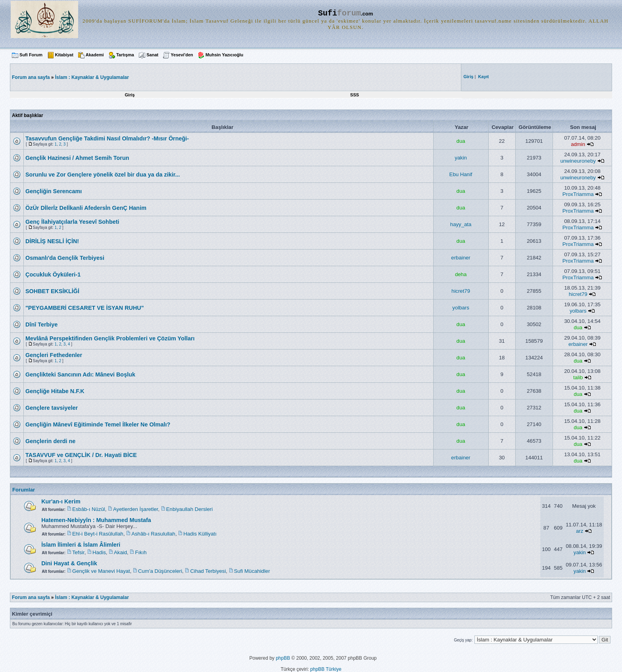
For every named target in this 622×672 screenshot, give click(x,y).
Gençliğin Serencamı (54, 191)
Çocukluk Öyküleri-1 (53, 275)
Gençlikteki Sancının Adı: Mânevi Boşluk (80, 374)
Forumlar (24, 490)
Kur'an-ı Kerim (61, 501)
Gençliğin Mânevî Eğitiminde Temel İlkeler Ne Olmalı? (98, 424)
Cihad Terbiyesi (208, 571)
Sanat (152, 55)
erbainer (461, 258)
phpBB (283, 658)
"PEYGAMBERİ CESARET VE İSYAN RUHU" (85, 308)
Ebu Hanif (461, 174)
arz (580, 531)
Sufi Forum (31, 55)
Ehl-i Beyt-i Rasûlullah (98, 534)
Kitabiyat (64, 55)
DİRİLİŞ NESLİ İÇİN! (52, 241)
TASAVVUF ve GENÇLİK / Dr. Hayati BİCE (81, 455)
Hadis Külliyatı (200, 534)
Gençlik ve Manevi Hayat (101, 571)
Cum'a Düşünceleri (160, 571)
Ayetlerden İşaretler (135, 509)
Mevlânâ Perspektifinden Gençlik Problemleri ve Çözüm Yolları (110, 338)
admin (578, 144)
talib (578, 377)
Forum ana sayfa (31, 597)
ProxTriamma (578, 194)
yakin (461, 158)
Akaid (120, 552)
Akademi (95, 55)
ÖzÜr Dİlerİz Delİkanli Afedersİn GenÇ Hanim (86, 208)
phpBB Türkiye (326, 669)
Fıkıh (141, 552)
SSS (355, 95)
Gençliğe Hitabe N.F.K (55, 391)
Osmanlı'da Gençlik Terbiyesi (65, 258)
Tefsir (78, 552)
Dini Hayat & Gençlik (69, 563)
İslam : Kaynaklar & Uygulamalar (92, 77)
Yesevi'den (182, 55)
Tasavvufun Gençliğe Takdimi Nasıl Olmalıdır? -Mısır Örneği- (107, 138)
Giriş (130, 95)
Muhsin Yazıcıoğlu (224, 55)
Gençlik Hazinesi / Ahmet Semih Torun (77, 158)
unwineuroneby (578, 161)
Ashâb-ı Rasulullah (153, 534)
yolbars (461, 308)
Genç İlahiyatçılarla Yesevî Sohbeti (72, 222)
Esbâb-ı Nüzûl (89, 509)
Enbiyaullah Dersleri (189, 509)
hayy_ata (461, 224)
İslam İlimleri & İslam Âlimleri (81, 545)
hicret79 (461, 291)
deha (461, 274)
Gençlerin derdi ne (50, 441)
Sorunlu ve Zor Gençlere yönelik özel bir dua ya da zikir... (103, 175)
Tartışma (125, 55)
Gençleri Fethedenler (54, 355)
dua (461, 141)
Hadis (99, 552)
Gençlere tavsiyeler (52, 408)
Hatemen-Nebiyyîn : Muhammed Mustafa (96, 520)
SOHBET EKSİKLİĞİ (52, 291)
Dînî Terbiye (41, 324)
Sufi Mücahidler (252, 571)
